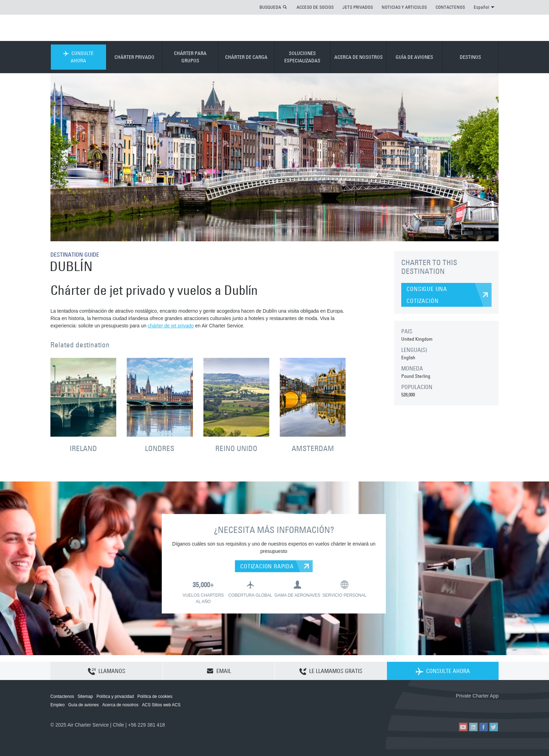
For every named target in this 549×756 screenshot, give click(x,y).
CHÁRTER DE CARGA (246, 57)
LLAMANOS (107, 671)
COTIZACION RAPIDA (267, 566)
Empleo (58, 705)
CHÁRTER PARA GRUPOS (190, 57)
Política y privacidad (115, 696)
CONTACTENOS (450, 7)
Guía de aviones (84, 705)
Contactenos (62, 696)
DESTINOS (470, 57)
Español (484, 7)
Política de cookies (155, 696)
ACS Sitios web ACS (161, 705)
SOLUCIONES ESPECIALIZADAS (302, 57)
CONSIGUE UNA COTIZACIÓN (427, 295)
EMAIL (219, 671)
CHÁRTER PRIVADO (134, 57)
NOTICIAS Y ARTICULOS (404, 7)
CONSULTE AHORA (78, 57)
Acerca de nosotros (120, 705)
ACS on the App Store (452, 707)
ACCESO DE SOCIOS (315, 7)
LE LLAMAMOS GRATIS (331, 671)
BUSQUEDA (270, 7)
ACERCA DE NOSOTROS (359, 57)
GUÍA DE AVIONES (414, 57)
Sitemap (85, 696)
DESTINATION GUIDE (75, 255)
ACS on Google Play (484, 707)
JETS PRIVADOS (358, 7)
